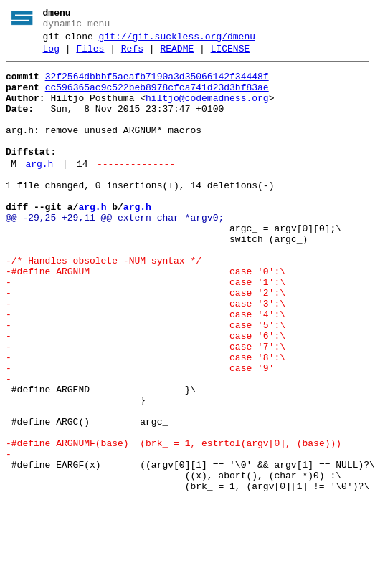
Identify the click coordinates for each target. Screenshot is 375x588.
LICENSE (231, 55)
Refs (132, 55)
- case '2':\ (146, 340)
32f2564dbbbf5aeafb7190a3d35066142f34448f (157, 85)
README (177, 55)
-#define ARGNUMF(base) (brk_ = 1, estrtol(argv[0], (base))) (174, 521)
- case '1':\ (146, 327)
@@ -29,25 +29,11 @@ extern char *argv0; (115, 250)
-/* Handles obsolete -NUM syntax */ (104, 302)
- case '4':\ (146, 366)
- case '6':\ (146, 392)
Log (51, 55)
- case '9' (140, 430)
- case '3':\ (146, 353)
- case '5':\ (146, 379)
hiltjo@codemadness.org (207, 111)
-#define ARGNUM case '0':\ (146, 314)
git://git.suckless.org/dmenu (177, 41)
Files (90, 55)
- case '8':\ (146, 418)
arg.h (39, 190)
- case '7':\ (146, 405)
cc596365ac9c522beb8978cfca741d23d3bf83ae (157, 98)
